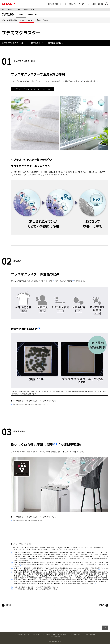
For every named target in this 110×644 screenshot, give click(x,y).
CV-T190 (17, 9)
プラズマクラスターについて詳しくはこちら (31, 89)
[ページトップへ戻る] (105, 628)
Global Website (55, 637)
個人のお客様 (53, 4)
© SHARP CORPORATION (55, 641)
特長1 (8, 605)
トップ (4, 9)
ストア (81, 4)
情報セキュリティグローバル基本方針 (85, 634)
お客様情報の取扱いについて (64, 634)
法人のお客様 (92, 4)
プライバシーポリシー (47, 634)
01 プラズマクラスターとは (12, 43)
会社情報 (100, 4)
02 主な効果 (36, 43)
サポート (63, 4)
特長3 (102, 605)
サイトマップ (25, 634)
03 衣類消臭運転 (54, 43)
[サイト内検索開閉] (107, 4)
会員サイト (73, 4)
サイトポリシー (35, 634)
